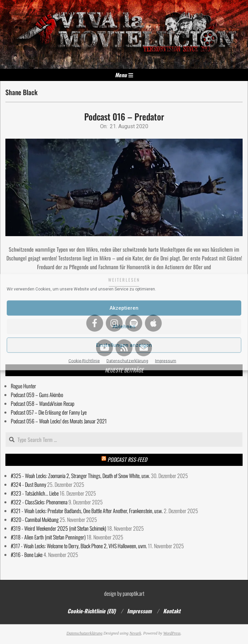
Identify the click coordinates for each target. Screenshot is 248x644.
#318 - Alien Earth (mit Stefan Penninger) (48, 537)
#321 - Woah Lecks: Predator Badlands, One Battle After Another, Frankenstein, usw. (87, 511)
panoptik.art (133, 593)
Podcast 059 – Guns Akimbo (37, 395)
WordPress (172, 633)
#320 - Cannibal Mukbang (35, 520)
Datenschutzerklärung (127, 361)
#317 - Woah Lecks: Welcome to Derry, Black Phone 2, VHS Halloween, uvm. (79, 546)
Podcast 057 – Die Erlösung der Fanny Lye (49, 412)
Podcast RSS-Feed (127, 459)
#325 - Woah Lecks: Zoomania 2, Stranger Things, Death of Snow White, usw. (80, 476)
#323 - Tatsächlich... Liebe (35, 493)
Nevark (135, 633)
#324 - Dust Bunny (28, 484)
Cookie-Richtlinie (84, 361)
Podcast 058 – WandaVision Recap (43, 403)
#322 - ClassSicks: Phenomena (39, 502)
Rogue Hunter (23, 386)
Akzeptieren (124, 308)
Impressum (166, 361)
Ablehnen (124, 327)
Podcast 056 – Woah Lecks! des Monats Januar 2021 (59, 421)
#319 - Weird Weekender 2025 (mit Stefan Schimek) (58, 528)
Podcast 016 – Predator (124, 117)
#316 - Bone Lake (27, 555)
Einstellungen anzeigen (124, 345)
